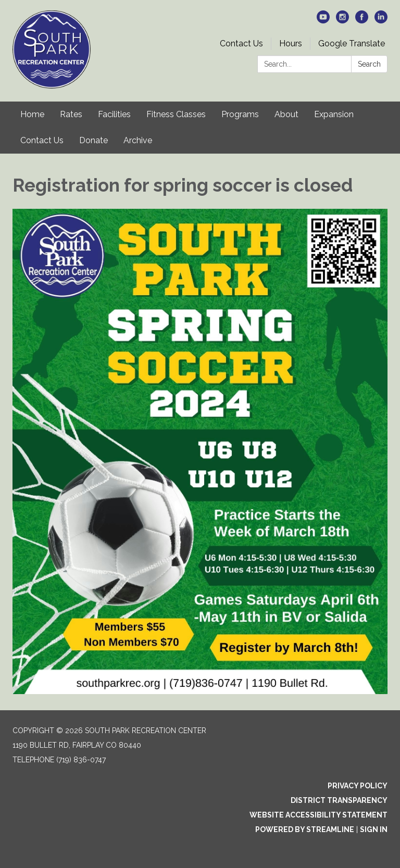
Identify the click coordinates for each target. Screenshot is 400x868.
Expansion (334, 114)
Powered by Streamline (305, 829)
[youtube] (323, 21)
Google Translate (352, 43)
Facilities (114, 114)
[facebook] (362, 21)
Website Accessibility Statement (318, 815)
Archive (138, 140)
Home (32, 114)
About (286, 114)
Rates (71, 114)
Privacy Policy (358, 786)
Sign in (374, 829)
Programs (240, 114)
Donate (93, 140)
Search (369, 64)
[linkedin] (381, 21)
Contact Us (241, 43)
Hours (291, 43)
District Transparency (339, 800)
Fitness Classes (176, 114)
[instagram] (342, 21)
